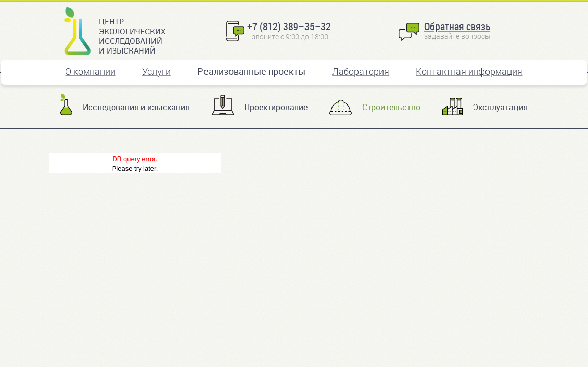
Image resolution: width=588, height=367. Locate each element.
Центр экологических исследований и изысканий (132, 36)
